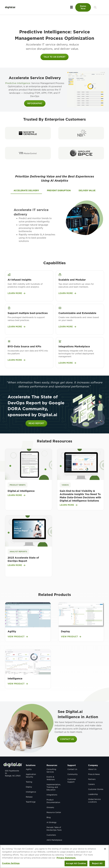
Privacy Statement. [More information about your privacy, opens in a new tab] (66, 858)
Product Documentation (53, 801)
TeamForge (31, 802)
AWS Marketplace (54, 840)
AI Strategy (52, 822)
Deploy (65, 631)
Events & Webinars (51, 778)
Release (29, 797)
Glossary (50, 807)
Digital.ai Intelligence (21, 491)
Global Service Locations (94, 801)
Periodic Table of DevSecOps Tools (54, 829)
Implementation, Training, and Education (54, 787)
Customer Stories (96, 789)
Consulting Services (51, 771)
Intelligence (15, 679)
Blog (49, 817)
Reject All (97, 863)
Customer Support (72, 781)
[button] (95, 7)
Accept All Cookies (76, 863)
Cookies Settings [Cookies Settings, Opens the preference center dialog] (11, 863)
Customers (51, 835)
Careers (91, 784)
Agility (12, 631)
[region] (54, 856)
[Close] (105, 849)
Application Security (31, 776)
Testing (29, 782)
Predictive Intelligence (18, 83)
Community (72, 774)
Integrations (52, 795)
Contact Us (72, 769)
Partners (92, 779)
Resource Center (54, 812)
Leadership (93, 794)
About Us (92, 769)
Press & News (94, 774)
